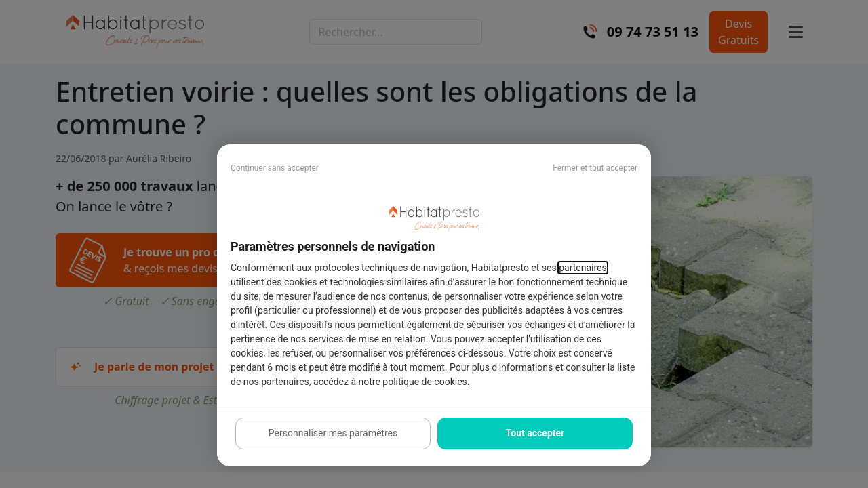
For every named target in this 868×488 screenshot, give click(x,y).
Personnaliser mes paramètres (333, 433)
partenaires (583, 268)
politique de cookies (425, 382)
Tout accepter (535, 433)
